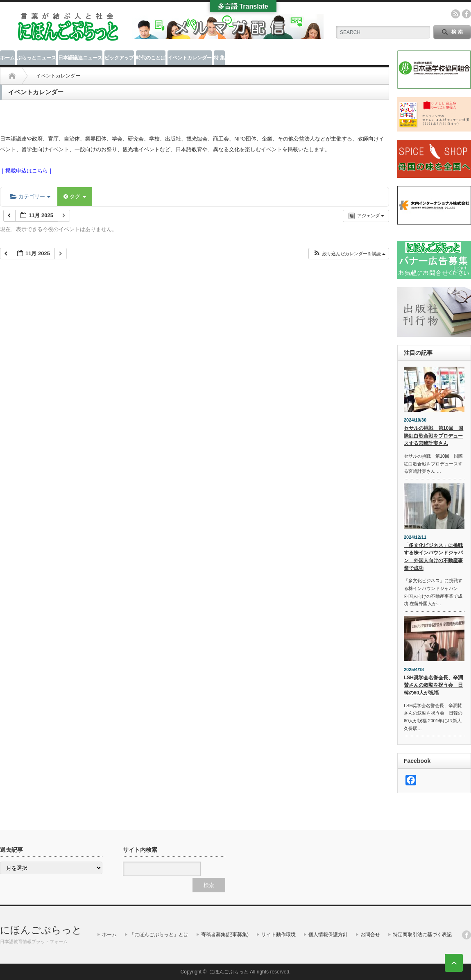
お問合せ (370, 935)
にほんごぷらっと (41, 930)
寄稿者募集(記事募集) (225, 935)
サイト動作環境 (279, 935)
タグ (75, 196)
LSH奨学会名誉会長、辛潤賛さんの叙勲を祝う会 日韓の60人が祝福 (433, 685)
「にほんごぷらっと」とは (159, 935)
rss (455, 14)
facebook (466, 14)
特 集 (219, 58)
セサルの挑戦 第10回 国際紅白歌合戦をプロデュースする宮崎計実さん (434, 436)
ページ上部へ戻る (454, 963)
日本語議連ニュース (80, 58)
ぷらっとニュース (36, 58)
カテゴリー (30, 196)
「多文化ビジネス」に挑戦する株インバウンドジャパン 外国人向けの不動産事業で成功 (433, 557)
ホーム (7, 58)
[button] (349, 254)
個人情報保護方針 (328, 935)
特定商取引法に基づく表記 (422, 935)
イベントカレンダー (190, 58)
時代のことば (151, 58)
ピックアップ (119, 58)
